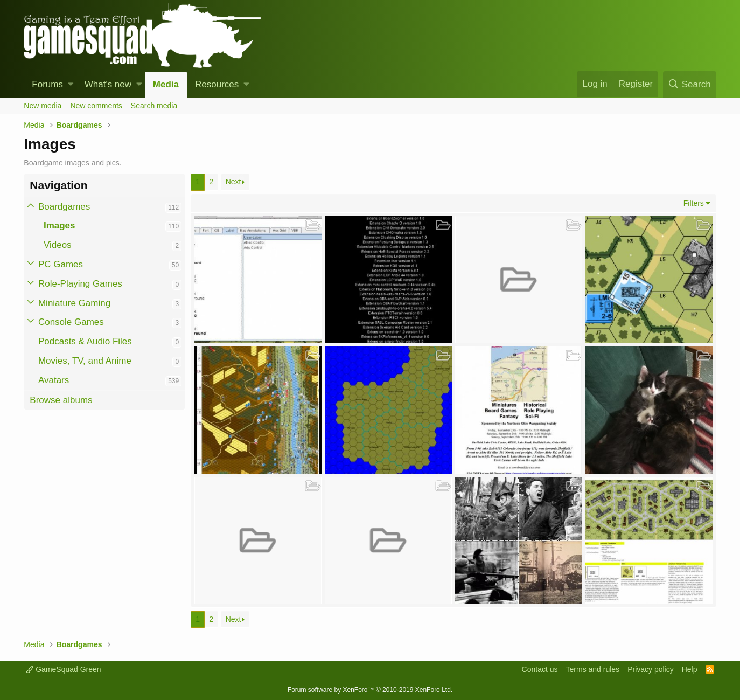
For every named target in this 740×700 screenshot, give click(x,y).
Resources (217, 84)
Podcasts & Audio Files (85, 341)
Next (233, 182)
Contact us (540, 669)
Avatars (54, 380)
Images (60, 226)
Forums (47, 84)
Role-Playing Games (80, 284)
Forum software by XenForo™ (370, 690)
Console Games (71, 322)
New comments (96, 106)
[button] (71, 85)
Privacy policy (651, 669)
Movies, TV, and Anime (85, 361)
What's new (108, 84)
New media (43, 106)
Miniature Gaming (74, 303)
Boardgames (64, 207)
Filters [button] (694, 203)
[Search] (690, 84)
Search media (154, 106)
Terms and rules (593, 669)
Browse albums (61, 400)
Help (690, 669)
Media (166, 84)
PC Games (61, 264)
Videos (58, 245)
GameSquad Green (63, 669)
